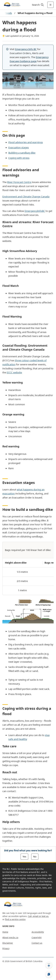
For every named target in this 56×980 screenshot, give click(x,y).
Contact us (37, 943)
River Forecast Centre (19, 182)
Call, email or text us (38, 916)
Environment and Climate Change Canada (26, 197)
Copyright (37, 937)
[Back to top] (49, 965)
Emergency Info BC (26, 49)
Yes (24, 857)
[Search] (37, 5)
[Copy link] (49, 974)
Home (5, 932)
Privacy (6, 948)
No (35, 857)
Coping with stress (19, 158)
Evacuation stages (19, 148)
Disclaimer (8, 943)
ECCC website (14, 372)
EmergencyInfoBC (35, 211)
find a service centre (15, 919)
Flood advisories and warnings (26, 142)
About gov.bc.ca (10, 937)
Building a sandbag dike (22, 153)
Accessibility (38, 932)
